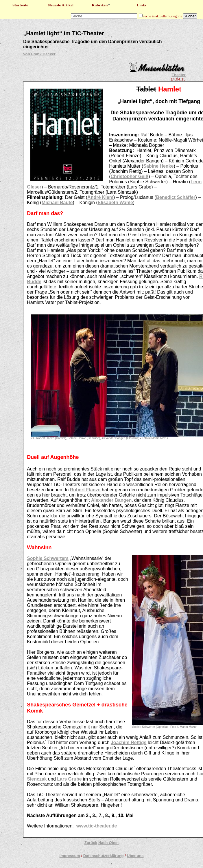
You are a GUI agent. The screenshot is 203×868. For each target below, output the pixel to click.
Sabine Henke (158, 166)
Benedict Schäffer (176, 197)
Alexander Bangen (111, 500)
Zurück (91, 843)
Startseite (20, 5)
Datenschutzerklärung (104, 856)
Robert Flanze (85, 490)
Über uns (135, 856)
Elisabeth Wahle (115, 203)
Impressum (70, 856)
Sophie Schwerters (48, 558)
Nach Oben (108, 843)
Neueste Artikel (61, 5)
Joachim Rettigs (129, 742)
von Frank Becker (39, 54)
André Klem (100, 197)
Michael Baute (57, 203)
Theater (179, 75)
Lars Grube (69, 779)
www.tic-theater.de (97, 826)
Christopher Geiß (130, 176)
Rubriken (101, 5)
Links (142, 5)
